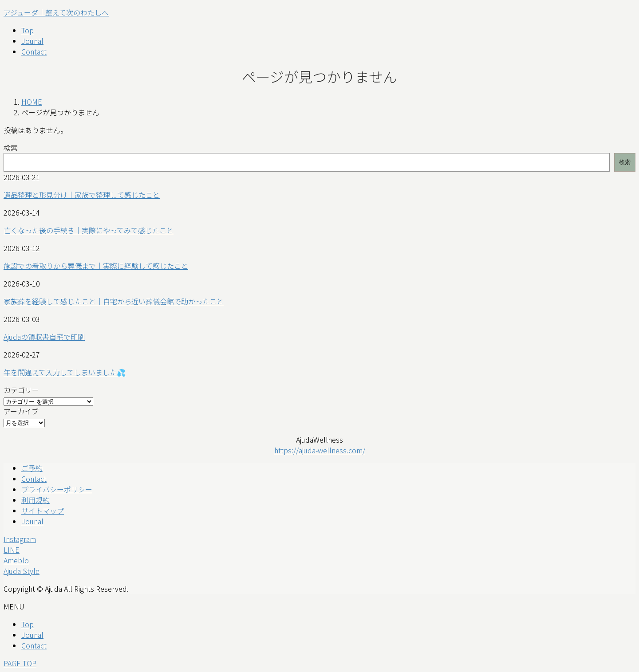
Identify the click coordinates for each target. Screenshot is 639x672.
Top (28, 624)
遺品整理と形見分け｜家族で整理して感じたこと (82, 195)
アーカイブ (21, 411)
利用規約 (35, 500)
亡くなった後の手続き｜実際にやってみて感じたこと (89, 230)
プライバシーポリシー (57, 489)
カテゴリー (21, 390)
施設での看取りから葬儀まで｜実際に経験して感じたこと (96, 266)
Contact (34, 479)
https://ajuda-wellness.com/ (320, 450)
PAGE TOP (20, 663)
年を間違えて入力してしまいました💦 (65, 372)
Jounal (32, 521)
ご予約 (32, 468)
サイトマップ (43, 511)
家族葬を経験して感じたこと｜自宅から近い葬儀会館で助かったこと (114, 301)
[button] (319, 539)
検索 (11, 148)
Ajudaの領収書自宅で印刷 (44, 337)
